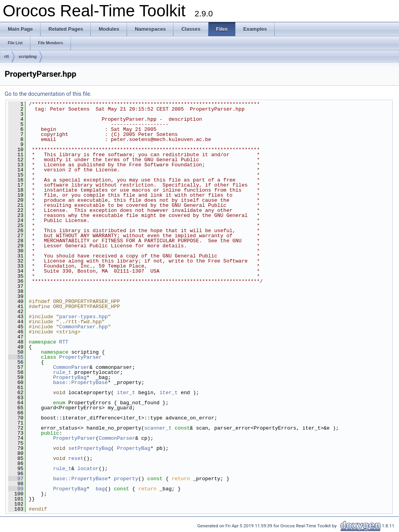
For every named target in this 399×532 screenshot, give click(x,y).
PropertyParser (80, 357)
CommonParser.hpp (84, 327)
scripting (28, 56)
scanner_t (158, 428)
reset (76, 458)
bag (100, 489)
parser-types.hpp (84, 317)
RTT (64, 342)
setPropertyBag (89, 448)
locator (88, 469)
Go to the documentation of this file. (48, 94)
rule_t (62, 372)
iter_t (126, 393)
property (126, 479)
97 (16, 479)
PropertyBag (70, 377)
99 (16, 489)
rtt (7, 56)
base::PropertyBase (80, 382)
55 (16, 357)
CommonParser (71, 367)
